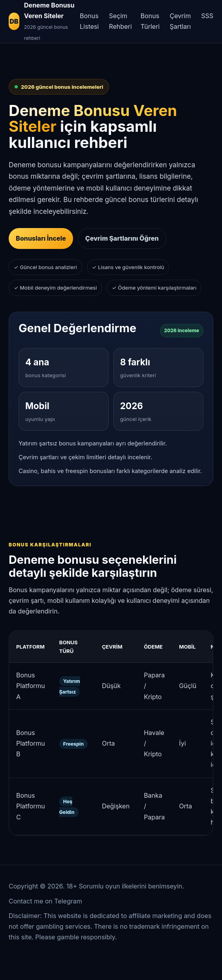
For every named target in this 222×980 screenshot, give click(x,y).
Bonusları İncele (41, 238)
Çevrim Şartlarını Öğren (122, 238)
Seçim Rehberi (120, 21)
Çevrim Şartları (180, 21)
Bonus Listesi (89, 21)
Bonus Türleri (150, 21)
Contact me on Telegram (45, 901)
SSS (207, 16)
